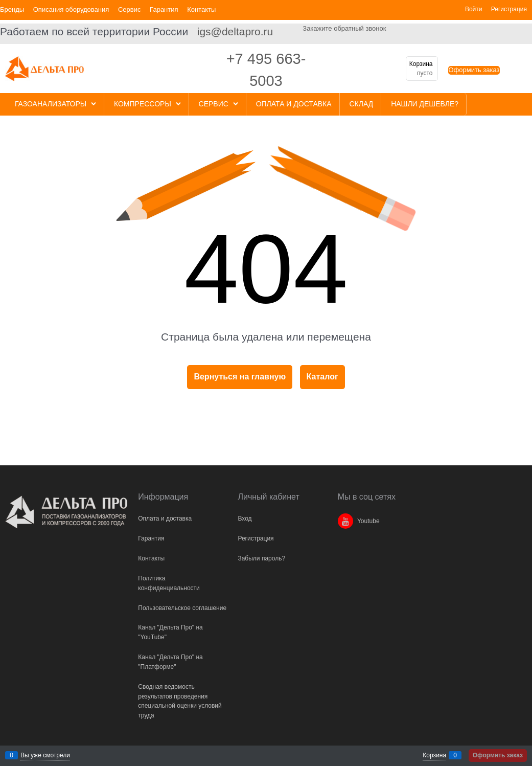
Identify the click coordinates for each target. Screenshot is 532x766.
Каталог (322, 377)
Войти (474, 9)
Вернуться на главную (240, 377)
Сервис (130, 9)
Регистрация (509, 9)
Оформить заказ (474, 70)
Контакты (201, 9)
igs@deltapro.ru (235, 31)
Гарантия (164, 9)
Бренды (12, 9)
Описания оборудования (71, 9)
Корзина (434, 755)
